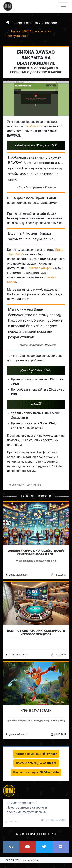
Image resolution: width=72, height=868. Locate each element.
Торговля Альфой (40, 268)
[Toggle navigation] (64, 6)
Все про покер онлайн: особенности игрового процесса (36, 633)
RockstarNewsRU (53, 820)
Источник (34, 485)
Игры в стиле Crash (36, 711)
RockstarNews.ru (30, 860)
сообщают (33, 126)
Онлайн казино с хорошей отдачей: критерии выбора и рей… (36, 553)
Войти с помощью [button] (36, 754)
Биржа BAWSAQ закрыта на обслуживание (36, 58)
